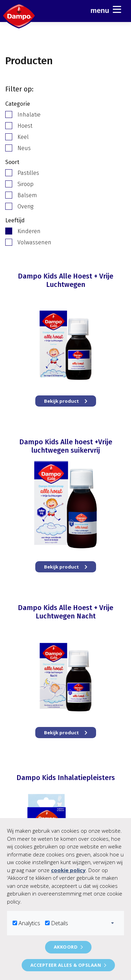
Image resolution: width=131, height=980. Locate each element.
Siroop (26, 184)
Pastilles (28, 173)
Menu (106, 9)
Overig (25, 206)
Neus (24, 148)
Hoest (25, 126)
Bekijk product (66, 401)
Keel (23, 137)
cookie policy (68, 870)
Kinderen (29, 231)
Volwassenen (34, 242)
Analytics (29, 923)
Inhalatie (29, 115)
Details (60, 923)
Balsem (27, 195)
